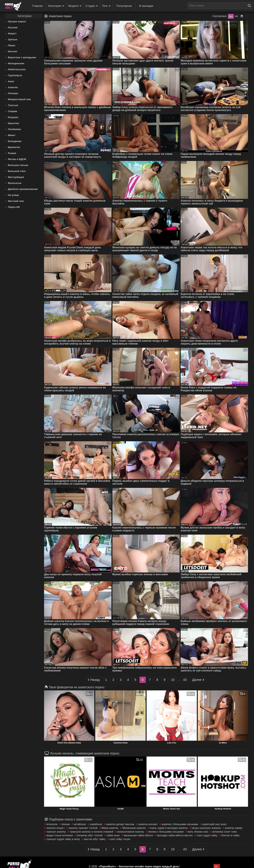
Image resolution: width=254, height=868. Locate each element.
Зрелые (13, 39)
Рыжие (12, 153)
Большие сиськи (18, 165)
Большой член (17, 171)
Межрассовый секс (19, 99)
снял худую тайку (207, 835)
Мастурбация (16, 177)
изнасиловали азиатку (131, 832)
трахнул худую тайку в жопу (63, 839)
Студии (92, 6)
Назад (94, 680)
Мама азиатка (110, 828)
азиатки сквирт (234, 828)
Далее (198, 680)
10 (173, 680)
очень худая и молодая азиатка (169, 828)
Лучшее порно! (17, 21)
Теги (107, 6)
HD (236, 16)
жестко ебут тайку (95, 839)
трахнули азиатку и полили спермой (92, 832)
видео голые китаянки (60, 835)
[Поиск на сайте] (250, 6)
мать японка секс (198, 832)
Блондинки (15, 141)
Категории (56, 6)
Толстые (13, 105)
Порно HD (14, 207)
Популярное (124, 6)
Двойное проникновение (23, 189)
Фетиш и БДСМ (17, 159)
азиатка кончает (148, 824)
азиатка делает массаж (120, 824)
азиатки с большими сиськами (180, 824)
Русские (13, 27)
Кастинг (13, 51)
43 (185, 680)
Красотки (13, 123)
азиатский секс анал (214, 824)
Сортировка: (220, 16)
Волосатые (15, 183)
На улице (13, 195)
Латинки (13, 93)
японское (52, 824)
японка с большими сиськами (166, 832)
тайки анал (113, 835)
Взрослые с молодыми (22, 57)
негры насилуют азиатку (206, 828)
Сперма (12, 111)
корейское (96, 824)
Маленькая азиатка (134, 828)
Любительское (17, 69)
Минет (12, 135)
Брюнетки (14, 147)
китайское (80, 824)
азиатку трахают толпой (83, 828)
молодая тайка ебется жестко (175, 835)
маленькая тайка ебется (138, 835)
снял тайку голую (120, 839)
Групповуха (15, 75)
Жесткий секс (16, 201)
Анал (11, 81)
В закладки (146, 6)
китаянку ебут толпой (90, 835)
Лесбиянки (14, 129)
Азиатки (13, 87)
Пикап (12, 45)
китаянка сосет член (225, 832)
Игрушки (13, 117)
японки (66, 824)
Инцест (12, 33)
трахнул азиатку (56, 832)
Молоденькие (16, 63)
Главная (37, 6)
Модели (75, 6)
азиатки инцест (56, 828)
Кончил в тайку (231, 835)
